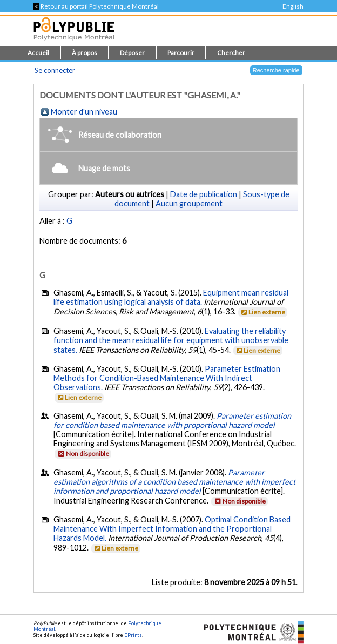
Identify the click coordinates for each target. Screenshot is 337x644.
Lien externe (262, 312)
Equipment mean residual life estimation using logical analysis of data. (171, 297)
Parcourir (181, 53)
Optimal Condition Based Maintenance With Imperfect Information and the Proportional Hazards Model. (172, 529)
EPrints (133, 635)
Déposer (132, 53)
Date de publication (204, 194)
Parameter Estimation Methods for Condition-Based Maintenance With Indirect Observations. (167, 378)
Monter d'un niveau (84, 112)
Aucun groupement (189, 203)
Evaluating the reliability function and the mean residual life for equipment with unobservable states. (171, 340)
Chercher (231, 53)
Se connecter (55, 70)
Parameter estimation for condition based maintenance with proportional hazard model (172, 420)
